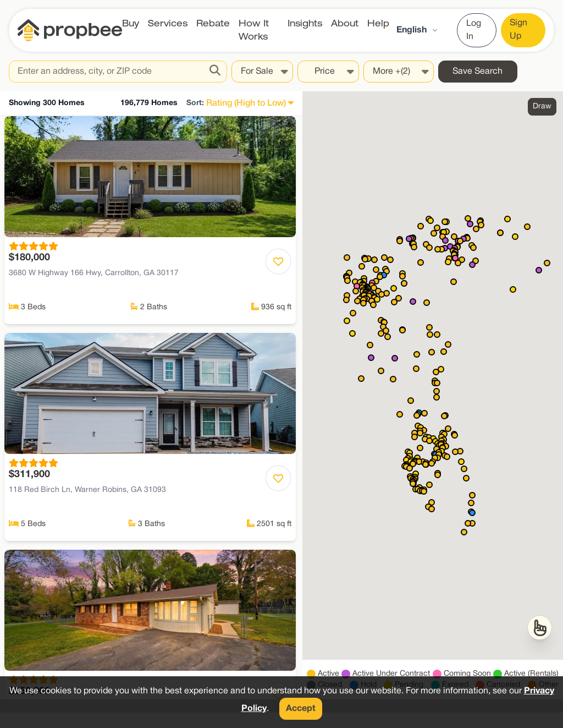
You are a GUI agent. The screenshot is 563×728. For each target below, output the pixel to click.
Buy (131, 23)
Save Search (478, 72)
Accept (301, 709)
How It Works (254, 30)
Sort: (195, 103)
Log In (474, 30)
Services (168, 23)
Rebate (213, 23)
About (345, 23)
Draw (542, 106)
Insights (305, 23)
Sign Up (518, 30)
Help (378, 23)
